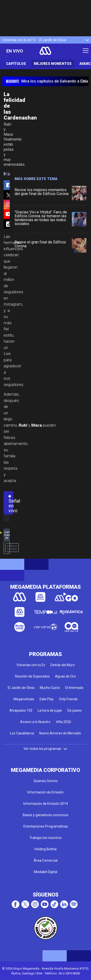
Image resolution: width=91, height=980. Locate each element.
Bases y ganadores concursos (46, 815)
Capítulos (16, 64)
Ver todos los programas (46, 749)
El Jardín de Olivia (53, 40)
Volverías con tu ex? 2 (19, 40)
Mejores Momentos (53, 64)
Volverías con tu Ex (31, 665)
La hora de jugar (50, 710)
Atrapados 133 (21, 710)
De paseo (75, 710)
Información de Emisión (45, 792)
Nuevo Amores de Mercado (60, 733)
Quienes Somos (46, 781)
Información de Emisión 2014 (46, 804)
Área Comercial (46, 860)
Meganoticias (24, 699)
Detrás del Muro (63, 665)
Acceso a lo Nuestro (35, 722)
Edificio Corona (12, 548)
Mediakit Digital (46, 872)
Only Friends (68, 699)
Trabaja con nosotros (45, 838)
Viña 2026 (63, 722)
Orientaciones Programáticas (45, 826)
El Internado (74, 688)
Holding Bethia (45, 849)
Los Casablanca (22, 733)
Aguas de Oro (66, 676)
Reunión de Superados (32, 676)
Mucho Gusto (50, 688)
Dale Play (47, 699)
